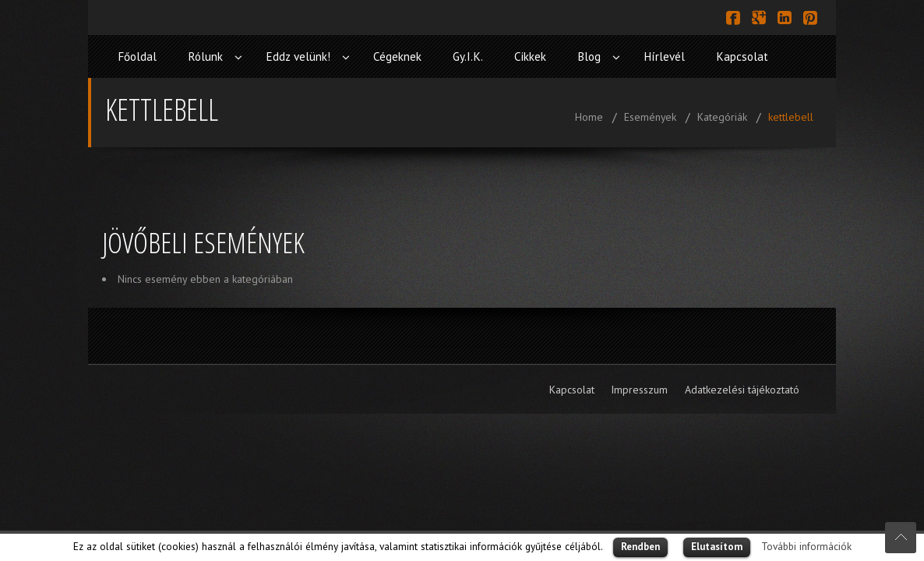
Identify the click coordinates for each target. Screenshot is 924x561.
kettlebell (791, 117)
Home (589, 117)
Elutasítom (717, 547)
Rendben (640, 547)
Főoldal (137, 56)
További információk (806, 546)
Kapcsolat (742, 56)
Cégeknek (397, 56)
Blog (589, 56)
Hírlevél (664, 56)
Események (650, 117)
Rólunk (205, 56)
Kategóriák (722, 117)
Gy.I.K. (468, 56)
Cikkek (530, 56)
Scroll (901, 538)
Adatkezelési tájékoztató (742, 390)
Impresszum (639, 390)
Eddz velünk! (298, 56)
